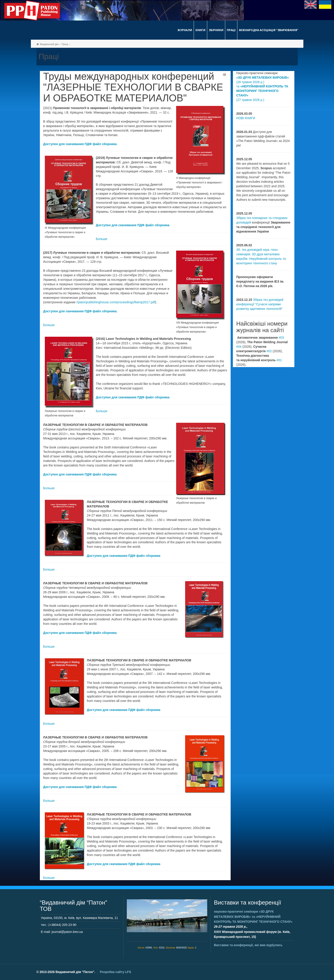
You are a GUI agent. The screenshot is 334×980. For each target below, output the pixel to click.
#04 (239, 347)
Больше (102, 239)
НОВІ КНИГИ (246, 118)
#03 (281, 338)
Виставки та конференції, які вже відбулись (248, 945)
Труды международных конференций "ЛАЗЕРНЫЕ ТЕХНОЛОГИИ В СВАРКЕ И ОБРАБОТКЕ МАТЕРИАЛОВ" (133, 87)
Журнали (185, 30)
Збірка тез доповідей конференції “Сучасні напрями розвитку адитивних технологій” (260, 304)
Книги (200, 30)
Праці (231, 30)
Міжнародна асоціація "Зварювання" (269, 30)
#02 (269, 351)
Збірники (216, 30)
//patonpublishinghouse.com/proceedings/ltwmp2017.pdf (116, 302)
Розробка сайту (116, 972)
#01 (279, 360)
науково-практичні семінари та (253, 917)
